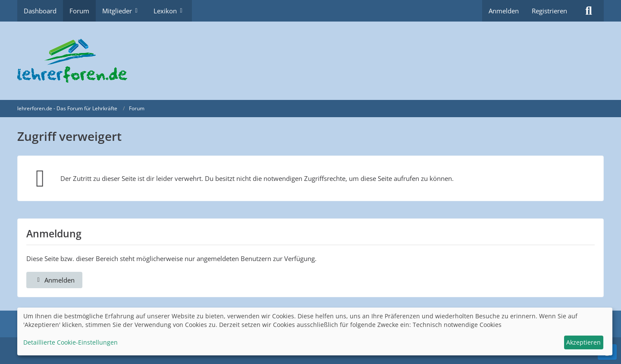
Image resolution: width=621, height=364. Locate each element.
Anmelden (504, 11)
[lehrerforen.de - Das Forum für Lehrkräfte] (310, 61)
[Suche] (589, 11)
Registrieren (549, 11)
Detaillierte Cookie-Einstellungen (71, 342)
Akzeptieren (583, 342)
